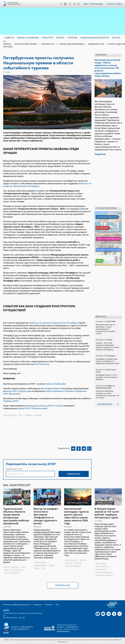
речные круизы (40, 562)
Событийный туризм (73, 566)
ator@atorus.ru (23, 629)
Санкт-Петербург (10, 415)
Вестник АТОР (103, 228)
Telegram (78, 4)
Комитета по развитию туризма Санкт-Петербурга (54, 323)
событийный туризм (12, 573)
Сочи (23, 567)
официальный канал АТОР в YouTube (45, 406)
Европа (52, 565)
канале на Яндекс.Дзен (56, 384)
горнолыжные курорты (104, 572)
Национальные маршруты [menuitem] (95, 38)
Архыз (6, 570)
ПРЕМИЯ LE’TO (48, 44)
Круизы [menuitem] (60, 38)
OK (74, 4)
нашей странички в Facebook (59, 391)
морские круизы (40, 565)
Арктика (83, 560)
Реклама (49, 605)
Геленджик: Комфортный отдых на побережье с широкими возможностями (107, 361)
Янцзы (37, 568)
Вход (86, 4)
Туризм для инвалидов (71, 44)
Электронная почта (14, 469)
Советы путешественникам (109, 239)
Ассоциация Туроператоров (14, 3)
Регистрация (97, 4)
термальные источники (104, 575)
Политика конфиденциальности (17, 605)
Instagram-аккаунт (53, 388)
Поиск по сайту (114, 4)
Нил (43, 568)
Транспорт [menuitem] (48, 38)
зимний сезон (101, 569)
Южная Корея (101, 563)
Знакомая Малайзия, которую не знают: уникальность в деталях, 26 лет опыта (107, 394)
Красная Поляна (17, 570)
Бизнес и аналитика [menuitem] (28, 38)
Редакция (38, 605)
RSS (57, 605)
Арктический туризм (26, 44)
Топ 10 (99, 261)
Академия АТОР (96, 44)
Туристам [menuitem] (72, 38)
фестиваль (38, 415)
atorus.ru (118, 640)
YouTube (65, 4)
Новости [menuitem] (9, 38)
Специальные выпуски (107, 217)
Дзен (61, 4)
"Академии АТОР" (11, 401)
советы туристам (71, 560)
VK (70, 4)
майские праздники (12, 567)
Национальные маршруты (109, 250)
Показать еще (62, 585)
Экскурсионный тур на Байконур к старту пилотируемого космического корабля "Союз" (105, 329)
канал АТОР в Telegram (16, 391)
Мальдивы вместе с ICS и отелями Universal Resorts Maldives (107, 377)
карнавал (28, 415)
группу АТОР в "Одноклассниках (33, 408)
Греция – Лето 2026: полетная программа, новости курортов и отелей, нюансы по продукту (108, 346)
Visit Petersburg (42, 364)
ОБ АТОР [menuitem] (116, 38)
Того (21, 415)
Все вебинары (105, 404)
